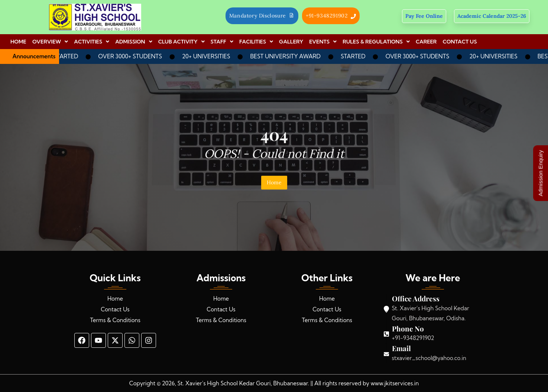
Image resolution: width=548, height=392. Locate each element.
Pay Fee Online (424, 16)
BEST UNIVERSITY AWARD (291, 56)
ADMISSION (134, 42)
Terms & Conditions (115, 320)
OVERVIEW (50, 42)
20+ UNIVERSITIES (211, 56)
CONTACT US (460, 42)
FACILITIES (256, 42)
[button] (50, 42)
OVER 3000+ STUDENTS (135, 56)
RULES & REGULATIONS (376, 42)
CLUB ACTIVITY (181, 42)
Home (274, 182)
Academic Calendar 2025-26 (492, 16)
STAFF (222, 42)
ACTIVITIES (92, 42)
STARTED (71, 56)
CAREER (426, 42)
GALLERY (291, 42)
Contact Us (115, 309)
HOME (18, 42)
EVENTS (323, 42)
